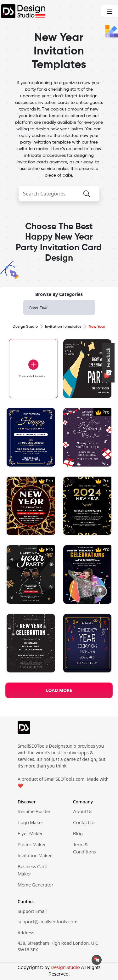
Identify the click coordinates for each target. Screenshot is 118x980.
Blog (78, 834)
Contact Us (84, 823)
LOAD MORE (59, 690)
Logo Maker (31, 823)
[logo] (24, 730)
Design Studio (25, 327)
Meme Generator (36, 885)
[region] (59, 501)
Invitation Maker (35, 856)
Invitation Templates (63, 327)
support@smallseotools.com (48, 922)
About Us (83, 812)
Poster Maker (32, 845)
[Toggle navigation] (110, 11)
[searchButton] (87, 198)
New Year (39, 307)
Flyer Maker (30, 834)
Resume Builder (34, 812)
